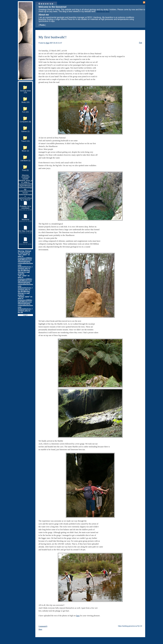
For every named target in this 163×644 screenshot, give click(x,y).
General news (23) (25, 92)
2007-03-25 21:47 (56, 43)
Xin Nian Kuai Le (25, 232)
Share (40, 629)
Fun (140, 43)
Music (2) (25, 151)
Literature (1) (25, 161)
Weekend (25, 220)
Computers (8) (25, 122)
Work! (25, 243)
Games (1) (25, 131)
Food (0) (25, 170)
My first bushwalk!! (53, 37)
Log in (25, 315)
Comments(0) (43, 626)
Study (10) (25, 102)
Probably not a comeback (25, 208)
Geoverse (46, 4)
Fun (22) (25, 112)
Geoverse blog (103, 11)
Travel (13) (25, 141)
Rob (47, 43)
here (78, 616)
